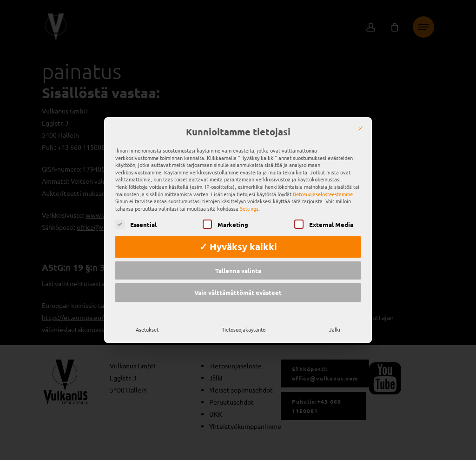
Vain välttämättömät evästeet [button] (238, 291)
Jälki (335, 327)
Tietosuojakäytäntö (244, 327)
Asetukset (147, 327)
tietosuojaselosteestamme (323, 192)
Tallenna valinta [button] (238, 269)
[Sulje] (361, 127)
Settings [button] (249, 207)
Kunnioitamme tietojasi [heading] (238, 131)
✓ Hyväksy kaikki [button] (238, 245)
